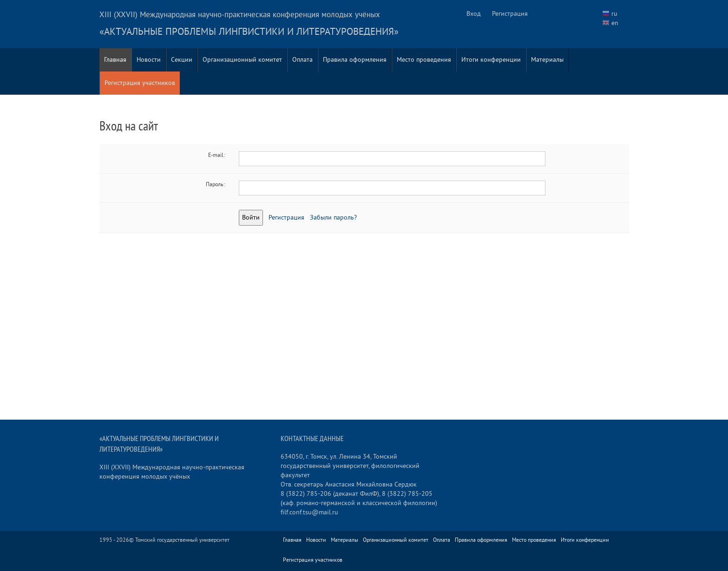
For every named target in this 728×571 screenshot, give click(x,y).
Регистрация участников (140, 83)
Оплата (302, 60)
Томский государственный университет (182, 540)
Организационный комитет (242, 60)
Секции (182, 60)
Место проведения (424, 60)
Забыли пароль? (333, 217)
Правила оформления (355, 60)
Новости (149, 60)
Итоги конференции (491, 60)
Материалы (547, 60)
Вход (474, 14)
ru (614, 14)
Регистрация (510, 14)
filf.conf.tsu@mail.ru (309, 512)
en (615, 23)
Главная (115, 60)
